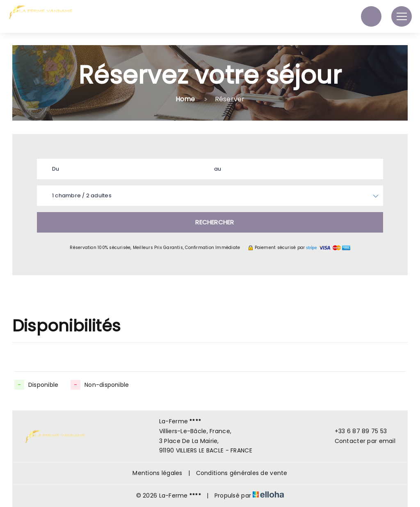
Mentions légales (157, 473)
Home (185, 99)
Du (56, 169)
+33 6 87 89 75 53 (356, 431)
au (218, 169)
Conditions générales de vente (242, 473)
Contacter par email (360, 441)
